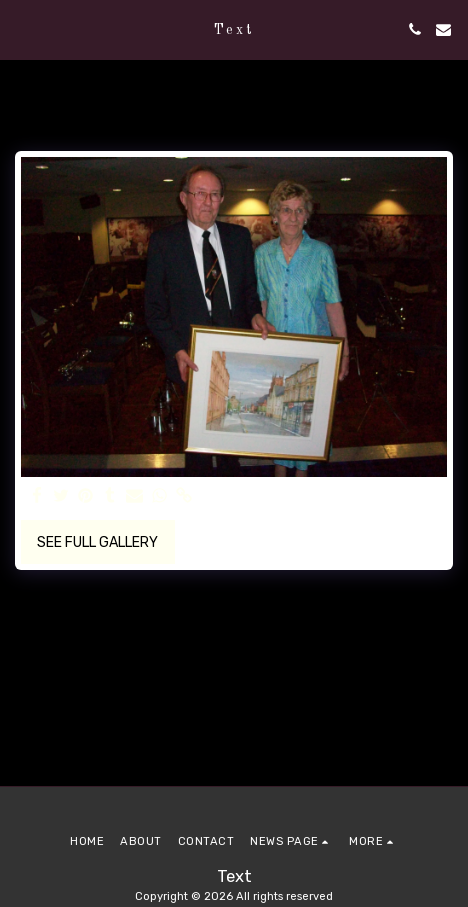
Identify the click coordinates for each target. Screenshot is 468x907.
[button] (22, 29)
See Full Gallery (97, 542)
